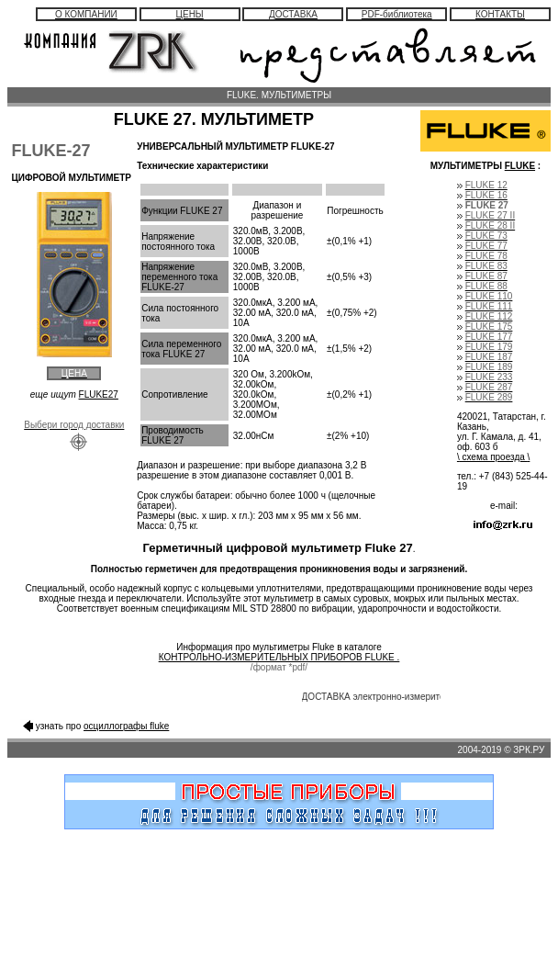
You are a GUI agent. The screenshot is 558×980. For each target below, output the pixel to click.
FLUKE (520, 166)
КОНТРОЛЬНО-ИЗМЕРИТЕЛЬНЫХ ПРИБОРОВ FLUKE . (279, 657)
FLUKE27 (99, 394)
